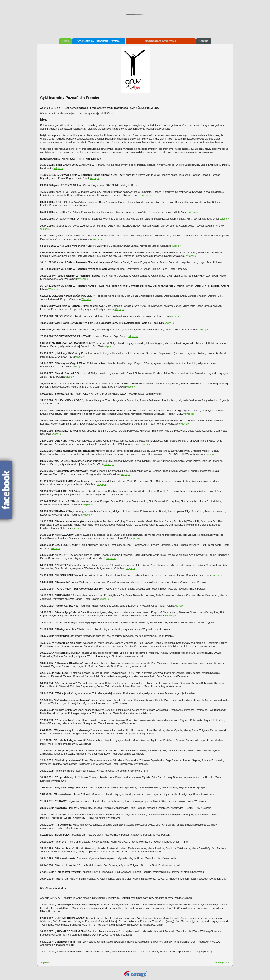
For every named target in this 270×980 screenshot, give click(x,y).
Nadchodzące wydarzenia (160, 41)
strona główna (222, 962)
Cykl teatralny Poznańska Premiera (99, 41)
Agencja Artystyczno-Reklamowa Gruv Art (135, 20)
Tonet (135, 974)
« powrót (46, 962)
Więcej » (59, 168)
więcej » (175, 316)
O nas (65, 41)
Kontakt (204, 41)
